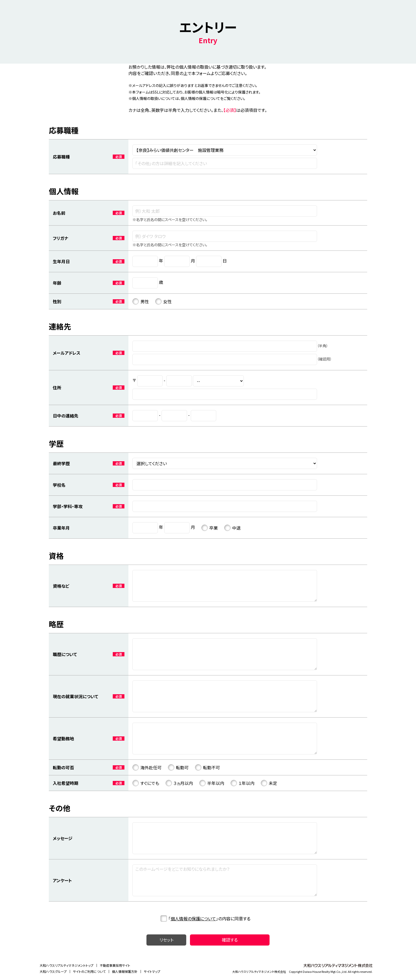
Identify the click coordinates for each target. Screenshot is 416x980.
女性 (163, 301)
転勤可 (178, 767)
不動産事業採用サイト (115, 965)
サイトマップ (152, 971)
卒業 (210, 528)
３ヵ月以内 (179, 783)
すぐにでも (146, 783)
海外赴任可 (147, 767)
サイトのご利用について (89, 971)
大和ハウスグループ (53, 971)
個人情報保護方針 (125, 971)
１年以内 (242, 783)
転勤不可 (207, 767)
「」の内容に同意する (205, 919)
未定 (269, 783)
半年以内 (212, 783)
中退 (232, 528)
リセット (166, 940)
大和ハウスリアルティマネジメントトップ (66, 965)
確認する (230, 940)
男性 (141, 301)
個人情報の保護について (193, 919)
